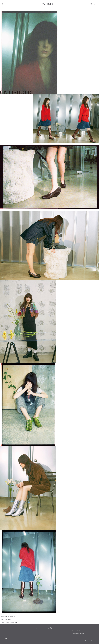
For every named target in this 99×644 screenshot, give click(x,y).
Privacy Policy (45, 628)
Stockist (7, 628)
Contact (20, 628)
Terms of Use (27, 628)
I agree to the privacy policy (79, 633)
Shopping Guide (36, 628)
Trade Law (13, 628)
